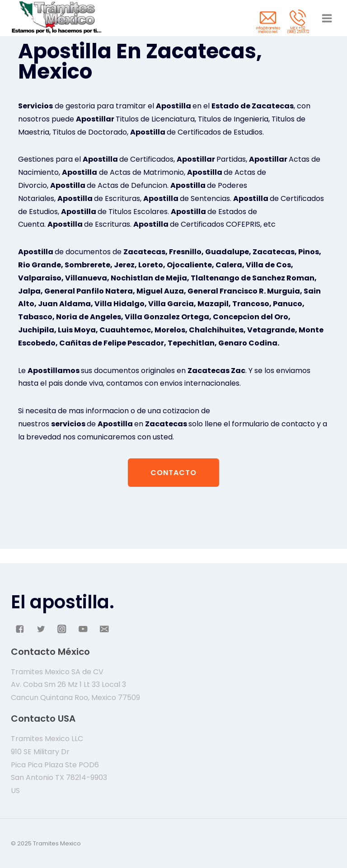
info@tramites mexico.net (268, 30)
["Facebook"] (20, 629)
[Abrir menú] (327, 18)
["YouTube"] (83, 629)
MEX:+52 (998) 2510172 (298, 30)
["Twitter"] (41, 629)
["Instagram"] (62, 629)
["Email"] (104, 629)
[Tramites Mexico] (56, 18)
